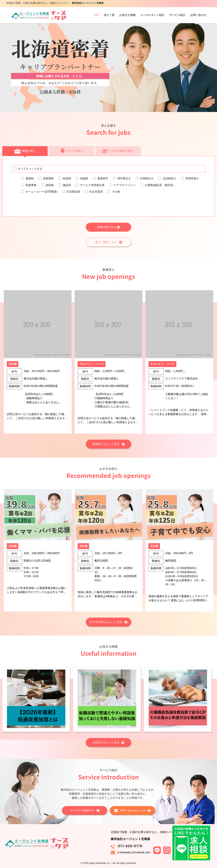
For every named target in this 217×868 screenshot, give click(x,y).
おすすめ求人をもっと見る (108, 622)
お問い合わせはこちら (132, 811)
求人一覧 (109, 15)
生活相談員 (73, 192)
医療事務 (31, 185)
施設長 (67, 185)
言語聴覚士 (169, 178)
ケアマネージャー (125, 185)
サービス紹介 (177, 15)
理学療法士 (124, 178)
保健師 (84, 178)
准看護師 (48, 178)
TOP (96, 15)
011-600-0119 (130, 846)
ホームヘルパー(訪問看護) (41, 192)
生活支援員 (96, 192)
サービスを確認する (85, 810)
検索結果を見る (108, 227)
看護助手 (103, 178)
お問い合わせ (198, 15)
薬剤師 (50, 185)
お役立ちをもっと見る (109, 742)
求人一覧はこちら (108, 242)
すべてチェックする (30, 169)
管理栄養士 (192, 178)
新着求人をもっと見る (108, 444)
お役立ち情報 (127, 15)
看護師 (30, 178)
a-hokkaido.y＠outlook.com (134, 852)
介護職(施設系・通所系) (159, 185)
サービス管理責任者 (92, 185)
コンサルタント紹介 (152, 15)
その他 (116, 192)
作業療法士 (147, 178)
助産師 (67, 178)
